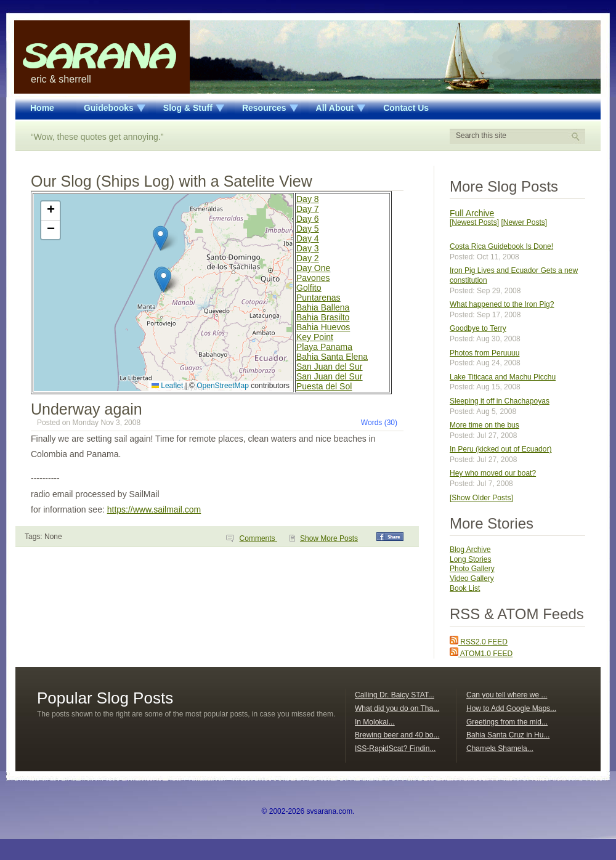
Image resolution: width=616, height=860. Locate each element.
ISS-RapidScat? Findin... (395, 748)
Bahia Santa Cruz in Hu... (508, 735)
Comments (258, 538)
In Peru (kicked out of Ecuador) (500, 449)
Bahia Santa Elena (332, 357)
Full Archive (472, 213)
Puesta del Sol (324, 386)
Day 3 (308, 248)
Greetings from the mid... (507, 722)
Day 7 (308, 209)
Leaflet (167, 386)
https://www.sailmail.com (154, 509)
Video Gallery (472, 578)
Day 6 (308, 219)
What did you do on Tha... (397, 708)
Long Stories (470, 559)
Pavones (313, 278)
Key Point (315, 337)
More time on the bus (484, 425)
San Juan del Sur (329, 367)
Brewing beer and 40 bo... (397, 735)
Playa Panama (324, 347)
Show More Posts (329, 538)
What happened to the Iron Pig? (502, 304)
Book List (465, 588)
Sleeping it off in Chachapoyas (500, 401)
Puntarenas (318, 298)
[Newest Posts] (474, 222)
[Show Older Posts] (481, 498)
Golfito (309, 288)
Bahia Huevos (323, 327)
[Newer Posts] (524, 222)
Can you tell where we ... (507, 695)
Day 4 (308, 238)
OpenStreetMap (223, 386)
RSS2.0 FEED (479, 642)
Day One (313, 268)
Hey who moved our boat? (493, 473)
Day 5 (308, 229)
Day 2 (308, 258)
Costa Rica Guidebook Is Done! (501, 246)
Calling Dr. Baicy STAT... (395, 695)
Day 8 (308, 199)
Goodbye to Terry (478, 328)
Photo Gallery (472, 569)
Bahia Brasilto (323, 317)
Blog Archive (470, 550)
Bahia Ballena (323, 307)
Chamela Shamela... (500, 748)
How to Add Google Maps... (511, 708)
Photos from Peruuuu (484, 353)
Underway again (87, 409)
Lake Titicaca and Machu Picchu (503, 377)
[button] (164, 280)
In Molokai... (375, 722)
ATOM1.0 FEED (481, 654)
